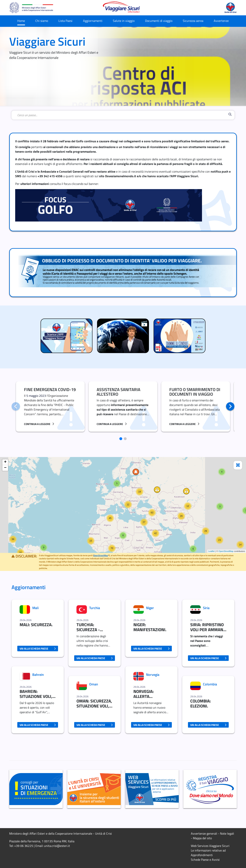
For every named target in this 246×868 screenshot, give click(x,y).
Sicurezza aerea (193, 21)
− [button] (5, 468)
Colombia (210, 684)
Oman (94, 684)
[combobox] (122, 115)
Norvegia (153, 675)
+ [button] (5, 462)
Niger (150, 608)
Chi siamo (42, 21)
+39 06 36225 (24, 846)
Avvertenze (221, 21)
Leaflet (212, 551)
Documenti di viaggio (159, 21)
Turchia (95, 608)
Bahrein (38, 675)
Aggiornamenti (93, 21)
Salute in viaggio (124, 21)
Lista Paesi (65, 21)
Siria (206, 608)
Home (21, 21)
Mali (35, 608)
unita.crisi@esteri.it (57, 846)
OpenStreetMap (226, 551)
